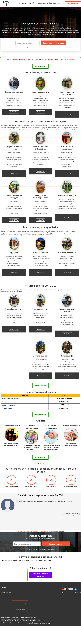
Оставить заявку (73, 3)
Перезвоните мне (45, 3)
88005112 (26, 3)
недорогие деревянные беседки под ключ (39, 27)
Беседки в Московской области (40, 531)
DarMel (4, 588)
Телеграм (71, 59)
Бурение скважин (6, 593)
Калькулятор (54, 3)
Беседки (26, 531)
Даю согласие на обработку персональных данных (41, 48)
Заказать (14, 112)
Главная (19, 531)
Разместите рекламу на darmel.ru (41, 575)
